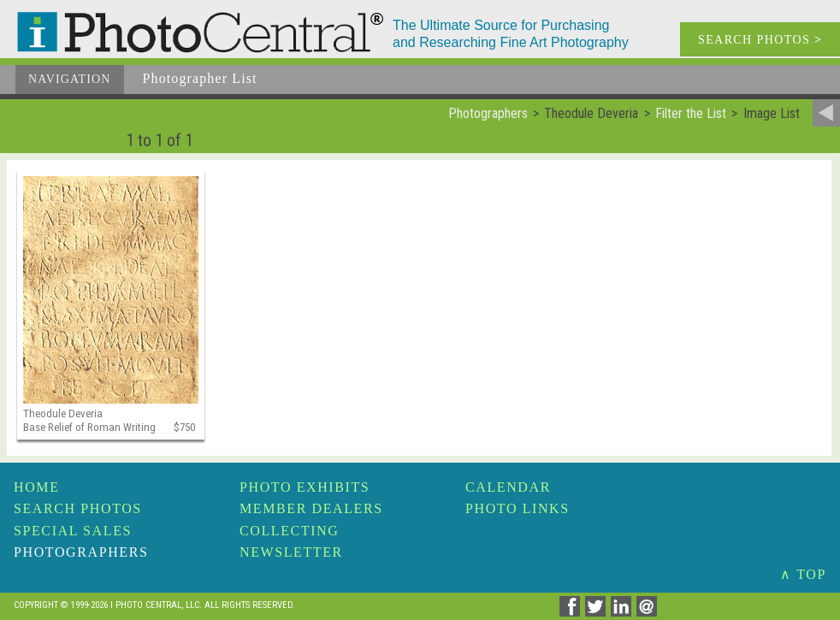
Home (37, 487)
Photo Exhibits (305, 487)
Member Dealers (311, 508)
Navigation (70, 79)
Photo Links (518, 508)
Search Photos (78, 508)
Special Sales (73, 531)
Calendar (508, 487)
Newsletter (291, 552)
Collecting (289, 531)
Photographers (81, 552)
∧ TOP (803, 574)
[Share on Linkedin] (624, 612)
